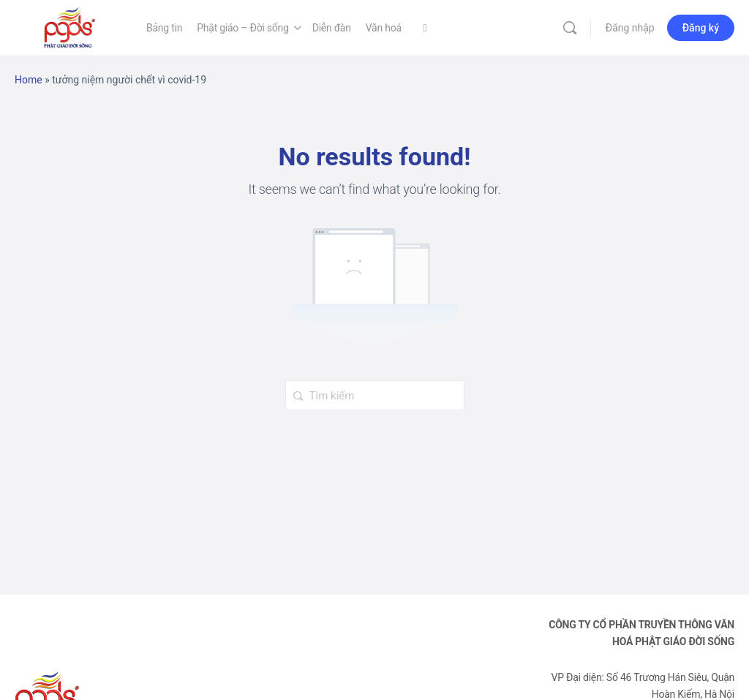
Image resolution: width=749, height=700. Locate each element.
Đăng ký (701, 28)
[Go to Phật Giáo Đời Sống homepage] (69, 26)
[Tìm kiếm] (570, 28)
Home (29, 80)
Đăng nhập (630, 28)
